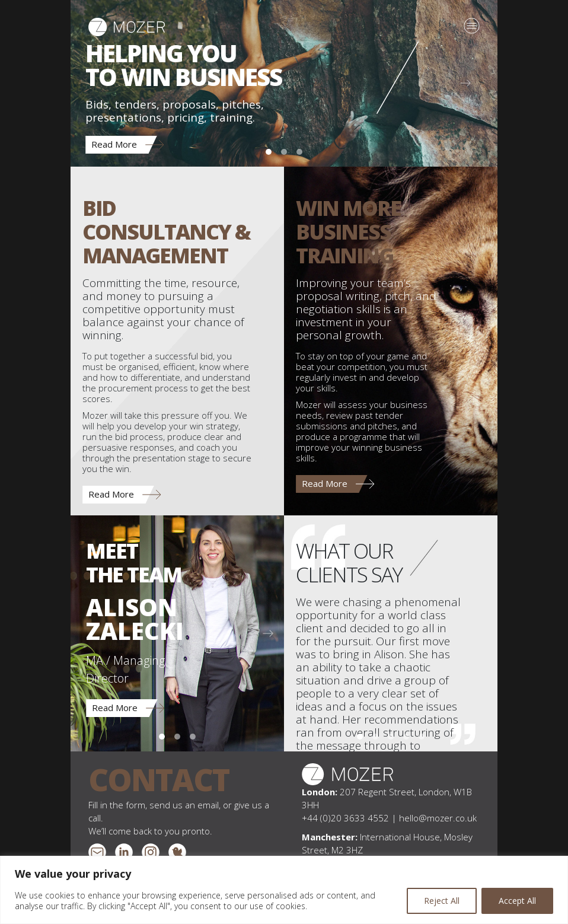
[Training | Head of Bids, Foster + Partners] (391, 737)
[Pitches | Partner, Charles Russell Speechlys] (422, 737)
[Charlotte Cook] (193, 737)
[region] (284, 890)
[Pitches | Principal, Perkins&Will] (360, 737)
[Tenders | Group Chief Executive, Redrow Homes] (406, 737)
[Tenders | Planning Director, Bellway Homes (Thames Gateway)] (375, 737)
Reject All (442, 901)
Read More (114, 144)
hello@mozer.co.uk (438, 818)
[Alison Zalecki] (162, 737)
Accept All (517, 901)
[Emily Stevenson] (177, 737)
